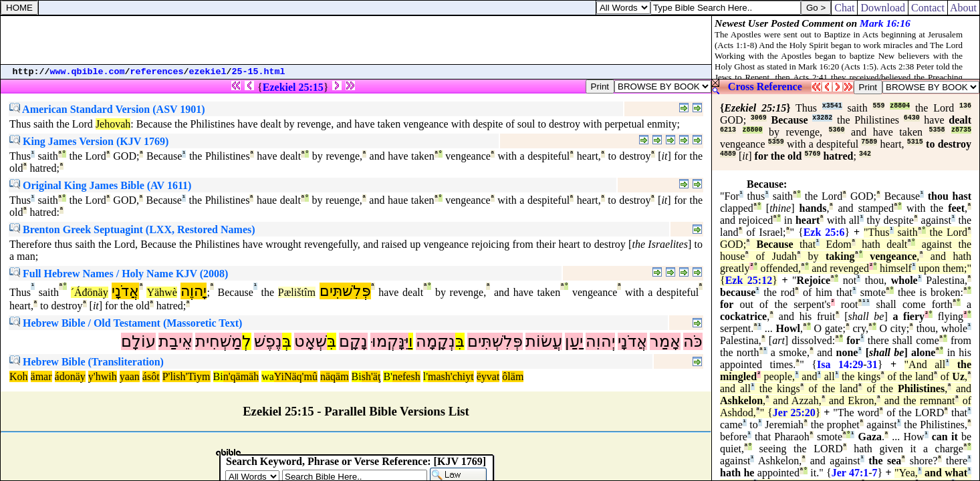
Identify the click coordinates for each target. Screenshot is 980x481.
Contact (928, 8)
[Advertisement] (356, 40)
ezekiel (208, 72)
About (964, 8)
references (157, 72)
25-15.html (259, 72)
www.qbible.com (88, 72)
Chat (844, 8)
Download (883, 8)
